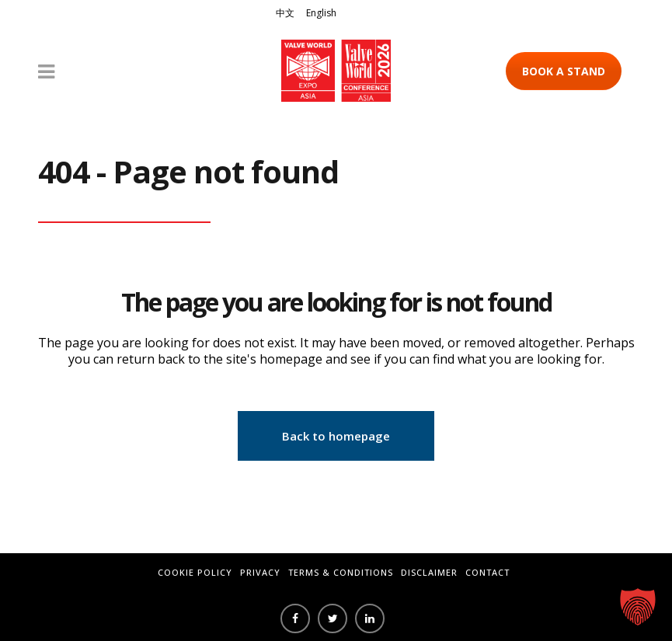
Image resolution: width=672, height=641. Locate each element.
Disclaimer (429, 572)
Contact (487, 572)
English (321, 13)
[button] (638, 607)
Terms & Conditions (341, 572)
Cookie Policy (195, 572)
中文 (285, 13)
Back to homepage (336, 436)
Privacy (260, 572)
